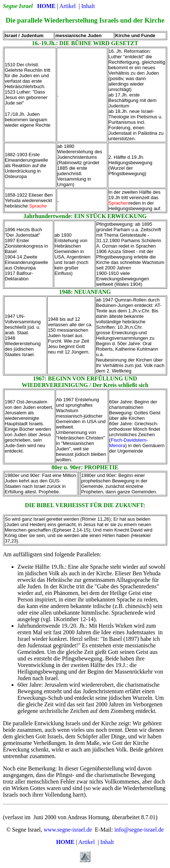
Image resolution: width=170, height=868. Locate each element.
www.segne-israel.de (68, 830)
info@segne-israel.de (139, 830)
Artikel (67, 6)
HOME (46, 6)
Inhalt (88, 6)
